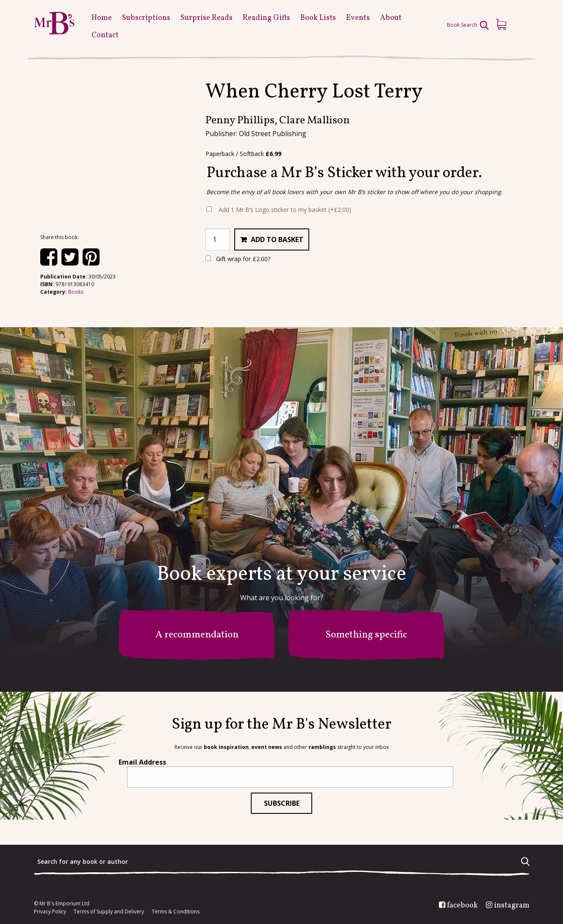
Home (102, 18)
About (391, 18)
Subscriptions (146, 18)
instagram (512, 906)
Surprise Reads (207, 18)
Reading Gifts (266, 18)
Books (76, 292)
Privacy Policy (50, 912)
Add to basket (277, 239)
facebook (462, 906)
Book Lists (318, 18)
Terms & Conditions (176, 912)
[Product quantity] (218, 239)
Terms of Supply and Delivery (109, 912)
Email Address (142, 762)
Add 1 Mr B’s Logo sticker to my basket (285, 210)
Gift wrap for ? (238, 259)
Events (358, 18)
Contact (105, 35)
